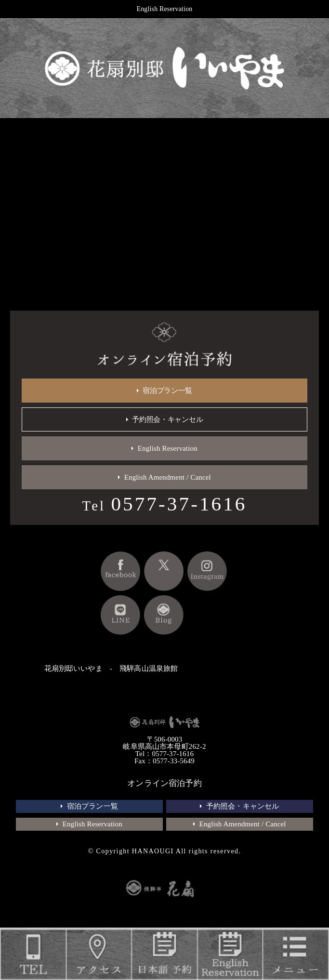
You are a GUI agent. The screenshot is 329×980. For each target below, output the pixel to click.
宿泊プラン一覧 (167, 391)
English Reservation (165, 9)
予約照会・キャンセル (167, 419)
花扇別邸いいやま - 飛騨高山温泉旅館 (111, 668)
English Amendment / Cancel (168, 477)
